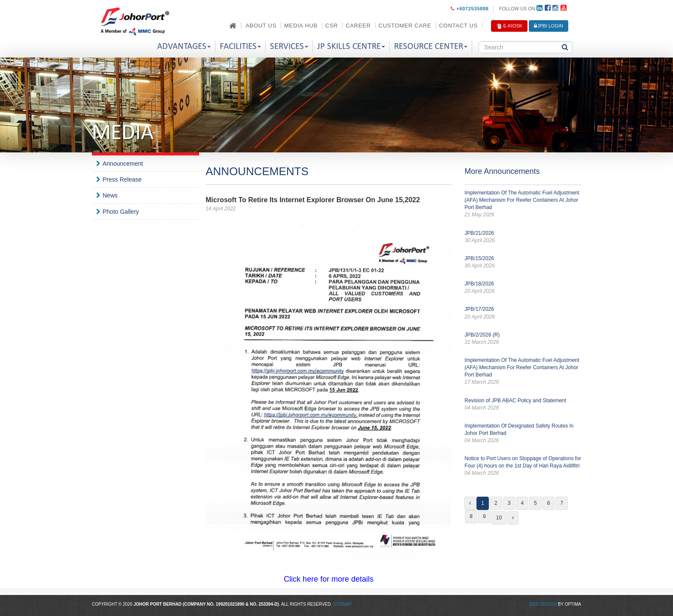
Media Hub (301, 26)
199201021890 (230, 604)
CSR (332, 26)
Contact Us (458, 26)
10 (499, 518)
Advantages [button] (184, 47)
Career (358, 26)
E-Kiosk (509, 26)
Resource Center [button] (431, 47)
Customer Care (405, 26)
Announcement (123, 164)
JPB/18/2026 (523, 288)
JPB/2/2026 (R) (523, 339)
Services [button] (289, 47)
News (110, 195)
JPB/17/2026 (523, 313)
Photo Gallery (121, 212)
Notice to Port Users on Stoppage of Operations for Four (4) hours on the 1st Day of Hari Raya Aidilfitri (523, 466)
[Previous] (470, 503)
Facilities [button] (240, 47)
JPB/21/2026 (523, 237)
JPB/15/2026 (523, 262)
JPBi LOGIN (549, 26)
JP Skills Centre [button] (351, 47)
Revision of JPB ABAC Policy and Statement (523, 405)
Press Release (122, 179)
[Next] (513, 518)
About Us (261, 26)
